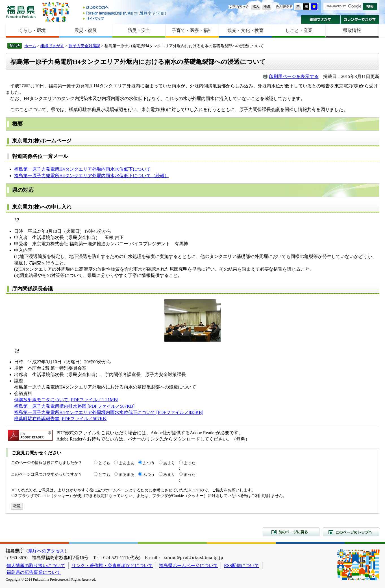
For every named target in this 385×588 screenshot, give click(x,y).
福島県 (21, 12)
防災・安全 (139, 30)
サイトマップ (125, 19)
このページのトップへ (351, 532)
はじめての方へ (125, 8)
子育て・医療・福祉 (192, 30)
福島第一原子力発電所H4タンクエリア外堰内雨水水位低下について (82, 169)
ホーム (30, 46)
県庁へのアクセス (46, 551)
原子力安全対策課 (84, 46)
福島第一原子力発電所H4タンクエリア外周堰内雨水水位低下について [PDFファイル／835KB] (109, 412)
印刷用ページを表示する (294, 76)
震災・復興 (86, 30)
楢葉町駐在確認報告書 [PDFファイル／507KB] (61, 419)
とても (104, 463)
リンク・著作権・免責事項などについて (112, 566)
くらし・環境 (32, 30)
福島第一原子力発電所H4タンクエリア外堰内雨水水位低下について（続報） (92, 176)
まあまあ (127, 463)
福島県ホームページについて (188, 566)
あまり (169, 463)
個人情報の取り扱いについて (36, 566)
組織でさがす (320, 19)
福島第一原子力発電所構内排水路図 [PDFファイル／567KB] (74, 406)
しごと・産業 (299, 30)
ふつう (149, 463)
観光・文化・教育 (245, 30)
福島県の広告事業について (34, 572)
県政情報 (352, 30)
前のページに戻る (291, 532)
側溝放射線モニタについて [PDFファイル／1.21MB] (66, 400)
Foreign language (125, 13)
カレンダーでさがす (360, 19)
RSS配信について (242, 566)
